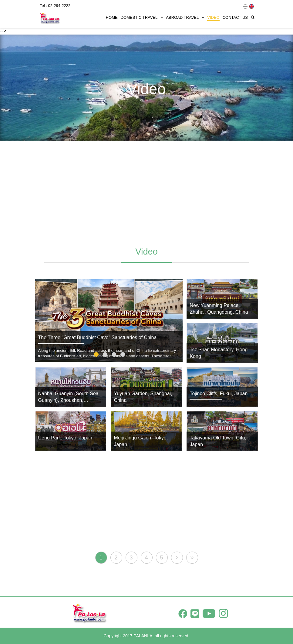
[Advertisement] (146, 191)
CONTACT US (235, 17)
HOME (112, 17)
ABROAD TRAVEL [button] (185, 17)
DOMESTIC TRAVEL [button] (142, 17)
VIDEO (213, 17)
